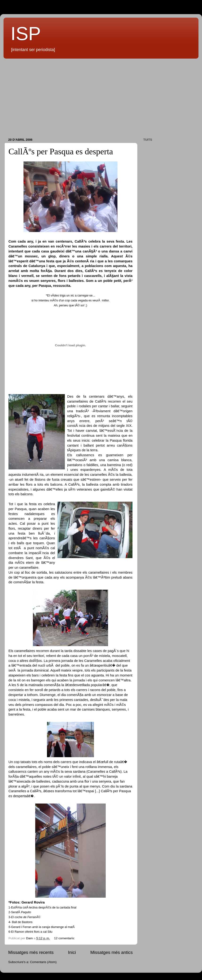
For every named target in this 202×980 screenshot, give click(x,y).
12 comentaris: (65, 938)
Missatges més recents (31, 952)
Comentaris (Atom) (43, 962)
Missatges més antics (111, 952)
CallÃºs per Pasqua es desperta (61, 152)
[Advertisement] (101, 99)
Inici (72, 952)
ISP (26, 34)
